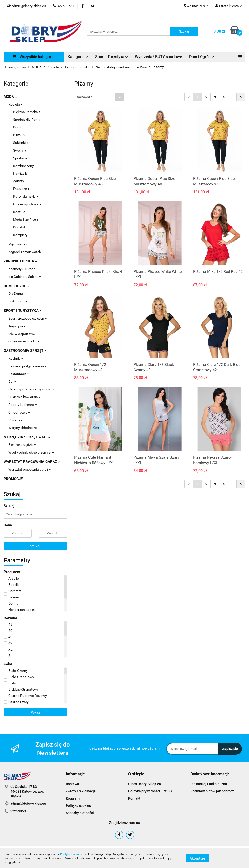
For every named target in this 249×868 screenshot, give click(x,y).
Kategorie (78, 57)
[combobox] (99, 97)
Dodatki (20, 227)
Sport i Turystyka (111, 57)
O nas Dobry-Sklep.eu (145, 784)
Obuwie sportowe (22, 334)
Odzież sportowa (27, 204)
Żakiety (19, 181)
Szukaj (35, 546)
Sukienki (21, 143)
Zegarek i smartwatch (25, 252)
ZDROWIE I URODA (20, 261)
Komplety (20, 235)
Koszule (19, 212)
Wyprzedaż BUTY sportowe (158, 57)
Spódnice (21, 158)
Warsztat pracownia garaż (30, 469)
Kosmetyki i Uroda (22, 269)
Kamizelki (20, 174)
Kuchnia (16, 358)
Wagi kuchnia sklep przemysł (31, 452)
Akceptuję (197, 858)
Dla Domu (17, 294)
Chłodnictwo (19, 412)
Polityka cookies (78, 806)
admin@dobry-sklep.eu (28, 803)
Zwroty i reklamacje (81, 791)
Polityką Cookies (71, 854)
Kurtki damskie (26, 196)
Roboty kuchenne (23, 405)
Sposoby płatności (80, 813)
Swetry (20, 150)
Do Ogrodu (18, 301)
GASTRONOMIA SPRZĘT (25, 351)
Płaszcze (21, 189)
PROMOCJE (13, 479)
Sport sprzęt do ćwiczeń (28, 318)
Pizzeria (16, 420)
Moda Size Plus (26, 220)
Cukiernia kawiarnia (24, 397)
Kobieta (16, 104)
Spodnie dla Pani (27, 120)
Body (17, 127)
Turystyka (17, 326)
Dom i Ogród (202, 57)
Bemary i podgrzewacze (28, 366)
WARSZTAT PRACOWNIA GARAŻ (32, 462)
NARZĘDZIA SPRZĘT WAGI (27, 437)
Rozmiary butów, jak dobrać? (212, 791)
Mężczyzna (18, 244)
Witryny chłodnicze (23, 428)
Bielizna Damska (27, 112)
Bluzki (19, 135)
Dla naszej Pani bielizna (209, 784)
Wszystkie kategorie (34, 57)
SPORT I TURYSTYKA (23, 311)
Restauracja (19, 374)
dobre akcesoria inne (24, 341)
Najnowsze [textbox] (85, 97)
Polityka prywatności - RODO (150, 791)
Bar (12, 381)
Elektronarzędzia (22, 445)
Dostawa (72, 784)
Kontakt (134, 798)
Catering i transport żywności (32, 389)
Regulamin (74, 798)
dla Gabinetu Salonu (25, 277)
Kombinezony (24, 166)
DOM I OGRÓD (17, 286)
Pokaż (35, 712)
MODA (10, 97)
